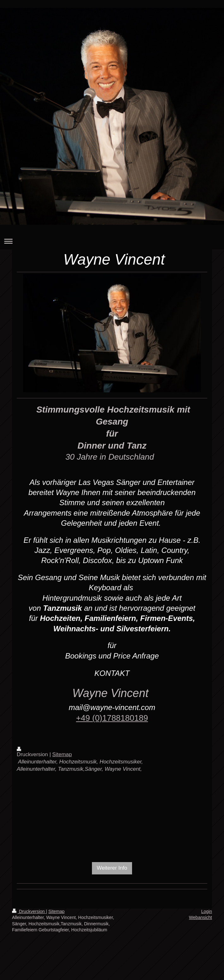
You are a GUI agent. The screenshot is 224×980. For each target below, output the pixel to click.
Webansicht (200, 917)
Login (207, 911)
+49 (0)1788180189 (112, 718)
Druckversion (29, 911)
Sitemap (62, 754)
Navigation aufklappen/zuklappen (112, 241)
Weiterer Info (112, 868)
